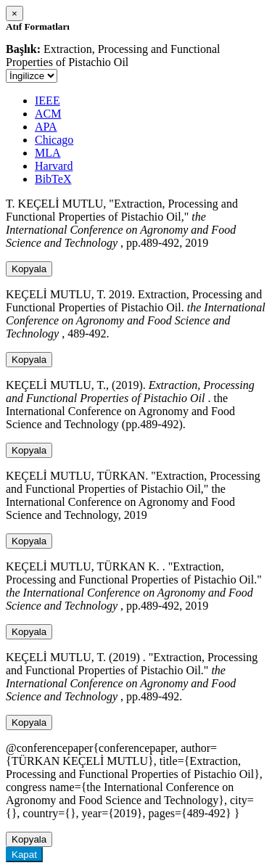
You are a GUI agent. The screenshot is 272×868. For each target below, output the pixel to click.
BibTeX (53, 179)
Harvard (54, 166)
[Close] (15, 13)
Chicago (54, 140)
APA (46, 127)
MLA (48, 153)
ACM (48, 114)
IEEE (48, 101)
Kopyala (29, 269)
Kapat (24, 855)
